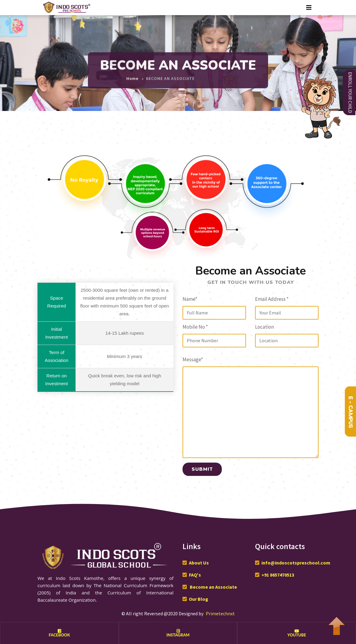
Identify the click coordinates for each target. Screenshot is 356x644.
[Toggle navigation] (309, 8)
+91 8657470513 (278, 575)
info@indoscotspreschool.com (296, 563)
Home (132, 76)
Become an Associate (213, 587)
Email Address (272, 299)
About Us (199, 563)
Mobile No (195, 327)
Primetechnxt (220, 613)
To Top (336, 623)
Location (264, 327)
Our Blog (199, 599)
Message (193, 359)
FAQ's (195, 575)
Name (190, 299)
